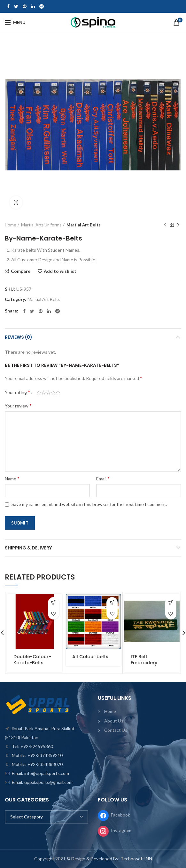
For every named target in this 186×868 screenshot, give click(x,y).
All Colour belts (90, 657)
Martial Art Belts (84, 225)
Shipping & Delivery (28, 548)
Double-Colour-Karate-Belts (32, 659)
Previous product (165, 225)
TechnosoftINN (136, 859)
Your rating (17, 392)
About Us (114, 721)
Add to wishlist (60, 271)
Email (103, 478)
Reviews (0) (19, 337)
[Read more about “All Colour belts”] (112, 603)
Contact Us (116, 730)
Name (12, 478)
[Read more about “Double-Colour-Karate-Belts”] (54, 603)
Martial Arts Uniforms (41, 225)
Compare (21, 271)
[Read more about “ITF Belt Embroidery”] (171, 603)
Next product (178, 225)
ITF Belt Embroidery (144, 659)
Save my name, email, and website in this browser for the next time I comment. (89, 504)
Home (10, 225)
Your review (18, 405)
